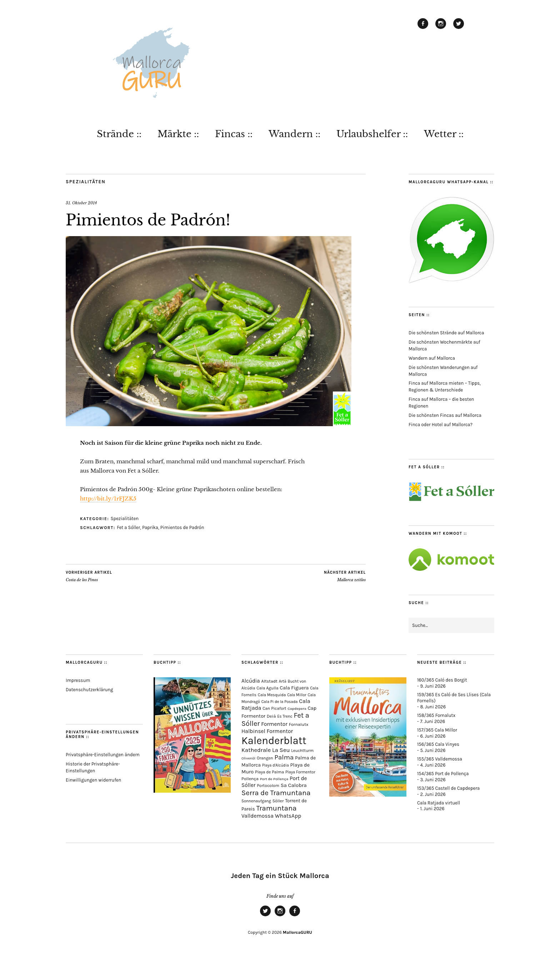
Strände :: (119, 134)
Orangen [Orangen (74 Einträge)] (265, 758)
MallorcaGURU (297, 932)
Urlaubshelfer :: (372, 134)
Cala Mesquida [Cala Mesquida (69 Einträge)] (272, 695)
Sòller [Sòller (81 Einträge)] (278, 801)
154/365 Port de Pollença (443, 774)
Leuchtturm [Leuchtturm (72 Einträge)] (302, 751)
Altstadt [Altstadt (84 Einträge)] (269, 681)
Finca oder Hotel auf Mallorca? (441, 425)
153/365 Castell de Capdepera (448, 788)
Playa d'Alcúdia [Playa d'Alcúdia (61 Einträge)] (276, 765)
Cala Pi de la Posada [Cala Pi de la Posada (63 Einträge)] (280, 702)
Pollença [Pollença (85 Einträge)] (250, 779)
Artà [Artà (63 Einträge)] (283, 681)
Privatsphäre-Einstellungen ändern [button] (103, 755)
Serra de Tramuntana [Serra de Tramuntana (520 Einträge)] (276, 793)
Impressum (78, 680)
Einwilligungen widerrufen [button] (93, 780)
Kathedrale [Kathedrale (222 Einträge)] (256, 750)
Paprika (150, 527)
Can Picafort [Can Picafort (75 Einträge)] (274, 708)
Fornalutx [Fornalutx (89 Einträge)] (299, 724)
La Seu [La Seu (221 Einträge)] (281, 750)
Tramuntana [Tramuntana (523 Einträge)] (276, 808)
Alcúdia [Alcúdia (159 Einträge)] (251, 681)
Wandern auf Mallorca (432, 358)
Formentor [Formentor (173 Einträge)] (274, 724)
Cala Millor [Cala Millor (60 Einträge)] (297, 695)
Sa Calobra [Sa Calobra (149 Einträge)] (294, 785)
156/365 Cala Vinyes (438, 744)
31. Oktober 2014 (81, 203)
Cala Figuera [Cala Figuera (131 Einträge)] (294, 688)
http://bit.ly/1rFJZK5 (108, 499)
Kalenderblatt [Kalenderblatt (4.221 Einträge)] (274, 741)
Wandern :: (294, 134)
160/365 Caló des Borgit (442, 680)
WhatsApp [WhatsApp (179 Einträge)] (288, 816)
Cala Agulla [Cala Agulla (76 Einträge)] (267, 688)
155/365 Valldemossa (440, 759)
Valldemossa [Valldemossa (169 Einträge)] (257, 816)
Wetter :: (444, 134)
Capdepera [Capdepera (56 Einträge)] (297, 709)
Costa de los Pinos (89, 576)
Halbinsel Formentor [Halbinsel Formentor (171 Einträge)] (267, 731)
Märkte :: (178, 134)
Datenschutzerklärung (89, 690)
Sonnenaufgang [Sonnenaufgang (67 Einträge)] (256, 801)
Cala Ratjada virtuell (439, 803)
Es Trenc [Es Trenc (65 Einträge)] (285, 716)
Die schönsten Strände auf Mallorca (446, 333)
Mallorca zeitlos (345, 576)
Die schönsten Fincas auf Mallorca (445, 415)
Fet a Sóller (128, 527)
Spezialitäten (86, 182)
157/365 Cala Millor (437, 730)
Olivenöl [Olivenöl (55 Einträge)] (248, 758)
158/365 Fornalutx (436, 715)
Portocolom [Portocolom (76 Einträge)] (268, 786)
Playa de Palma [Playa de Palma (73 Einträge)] (269, 772)
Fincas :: (234, 134)
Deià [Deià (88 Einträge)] (271, 716)
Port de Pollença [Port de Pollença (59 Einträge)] (274, 779)
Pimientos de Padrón (182, 527)
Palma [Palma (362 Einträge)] (284, 757)
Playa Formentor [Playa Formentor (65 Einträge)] (300, 772)
